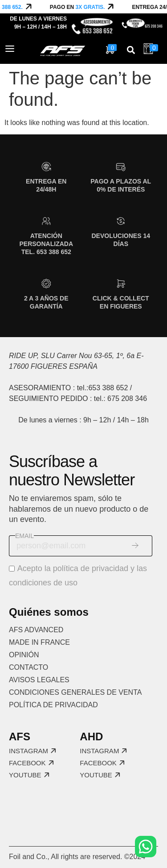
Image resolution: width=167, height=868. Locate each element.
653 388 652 (108, 388)
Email (24, 536)
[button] (131, 50)
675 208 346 (127, 399)
